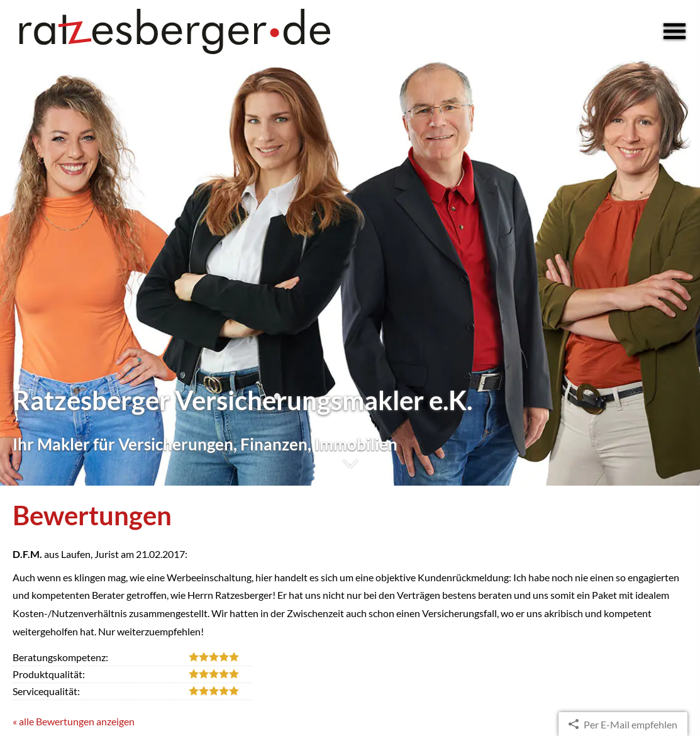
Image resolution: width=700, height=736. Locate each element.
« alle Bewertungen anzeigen (74, 721)
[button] (350, 470)
